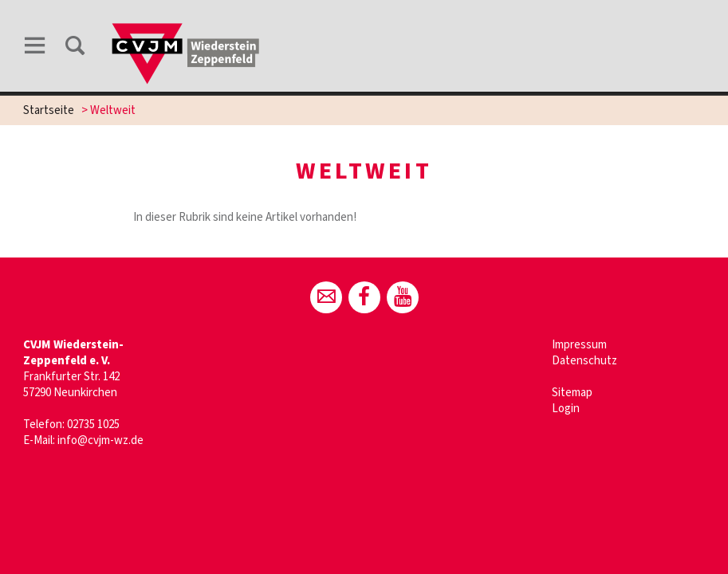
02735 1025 (93, 425)
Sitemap (572, 393)
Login (566, 409)
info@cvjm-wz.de (100, 440)
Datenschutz (584, 361)
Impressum (579, 345)
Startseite (49, 110)
